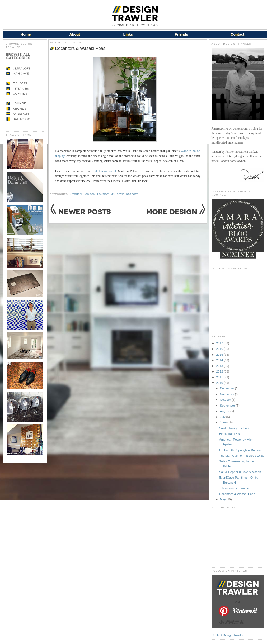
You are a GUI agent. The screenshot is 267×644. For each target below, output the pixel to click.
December (228, 388)
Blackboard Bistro (231, 434)
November (228, 394)
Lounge (103, 194)
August (225, 411)
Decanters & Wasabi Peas (80, 48)
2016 (220, 349)
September (228, 405)
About (74, 34)
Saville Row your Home (235, 428)
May (223, 499)
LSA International (104, 171)
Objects (132, 194)
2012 (220, 371)
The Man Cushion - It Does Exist (241, 455)
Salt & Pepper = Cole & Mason (240, 472)
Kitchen (76, 194)
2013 (220, 366)
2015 (220, 354)
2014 (220, 360)
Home (25, 34)
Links (128, 34)
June (224, 422)
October (226, 400)
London (90, 194)
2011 (220, 377)
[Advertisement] (238, 538)
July (223, 417)
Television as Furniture (235, 488)
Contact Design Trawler (228, 635)
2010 (220, 383)
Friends (182, 34)
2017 (220, 343)
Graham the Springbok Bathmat (241, 450)
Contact (237, 34)
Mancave (117, 194)
